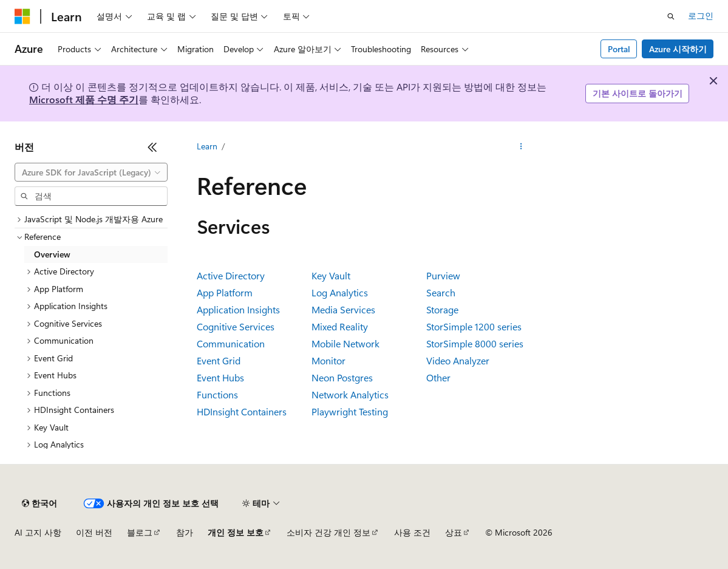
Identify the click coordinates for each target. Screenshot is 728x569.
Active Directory (231, 275)
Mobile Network (345, 343)
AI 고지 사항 (38, 532)
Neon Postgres (342, 377)
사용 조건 (412, 532)
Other (438, 377)
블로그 (140, 532)
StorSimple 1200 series (474, 326)
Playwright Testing (350, 411)
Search (441, 292)
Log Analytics (340, 292)
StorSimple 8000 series (475, 343)
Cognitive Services (236, 326)
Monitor (328, 360)
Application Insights (238, 309)
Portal (619, 49)
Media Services (343, 309)
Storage (442, 309)
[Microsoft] (22, 16)
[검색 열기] (671, 16)
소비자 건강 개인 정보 (328, 532)
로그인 (701, 15)
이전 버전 (94, 532)
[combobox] (91, 172)
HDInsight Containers (242, 411)
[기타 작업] (521, 146)
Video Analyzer (458, 360)
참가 (185, 532)
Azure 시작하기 (678, 49)
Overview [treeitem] (52, 254)
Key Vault (331, 275)
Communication (231, 343)
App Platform (225, 292)
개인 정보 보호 (236, 532)
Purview (443, 275)
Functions (217, 394)
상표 (454, 532)
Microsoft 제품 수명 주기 (84, 99)
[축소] (152, 147)
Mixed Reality (340, 326)
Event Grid (219, 360)
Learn (207, 146)
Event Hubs (220, 377)
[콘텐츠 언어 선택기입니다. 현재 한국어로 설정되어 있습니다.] (39, 503)
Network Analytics (350, 394)
